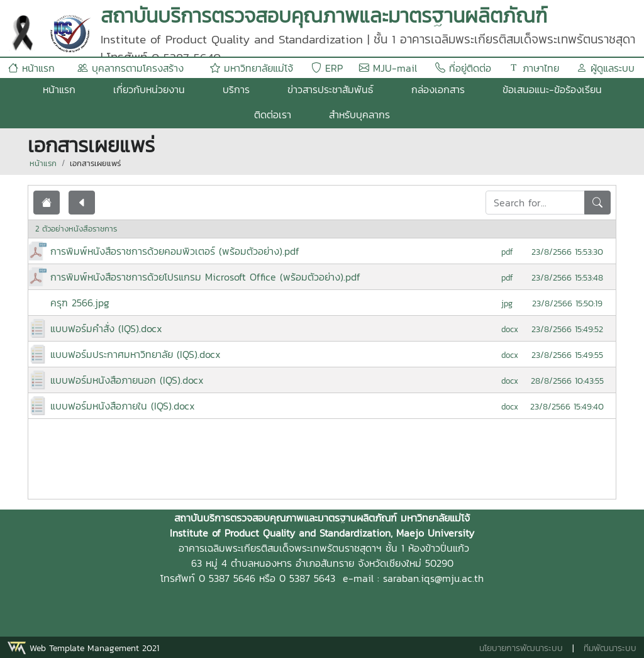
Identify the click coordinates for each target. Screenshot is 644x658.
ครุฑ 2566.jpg (80, 303)
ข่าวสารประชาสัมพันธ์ (330, 89)
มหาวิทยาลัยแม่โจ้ (252, 68)
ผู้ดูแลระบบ (606, 68)
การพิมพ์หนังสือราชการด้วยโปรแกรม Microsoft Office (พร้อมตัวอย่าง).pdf (205, 277)
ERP (327, 68)
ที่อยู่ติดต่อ (463, 68)
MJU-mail (388, 68)
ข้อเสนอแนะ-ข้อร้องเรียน (552, 89)
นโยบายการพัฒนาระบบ (521, 648)
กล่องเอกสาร (438, 89)
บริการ (236, 89)
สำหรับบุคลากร (359, 114)
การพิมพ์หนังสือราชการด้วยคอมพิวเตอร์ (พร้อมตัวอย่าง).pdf (175, 251)
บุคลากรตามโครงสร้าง (130, 68)
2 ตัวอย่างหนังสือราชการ (76, 229)
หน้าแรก (31, 68)
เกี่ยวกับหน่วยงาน (149, 89)
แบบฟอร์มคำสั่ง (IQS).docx (106, 328)
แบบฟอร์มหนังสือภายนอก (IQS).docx (127, 380)
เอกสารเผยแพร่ (95, 163)
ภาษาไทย (534, 68)
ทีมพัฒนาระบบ (610, 648)
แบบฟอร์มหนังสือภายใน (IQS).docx (123, 406)
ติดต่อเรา (273, 114)
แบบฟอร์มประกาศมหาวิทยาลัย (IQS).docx (136, 354)
